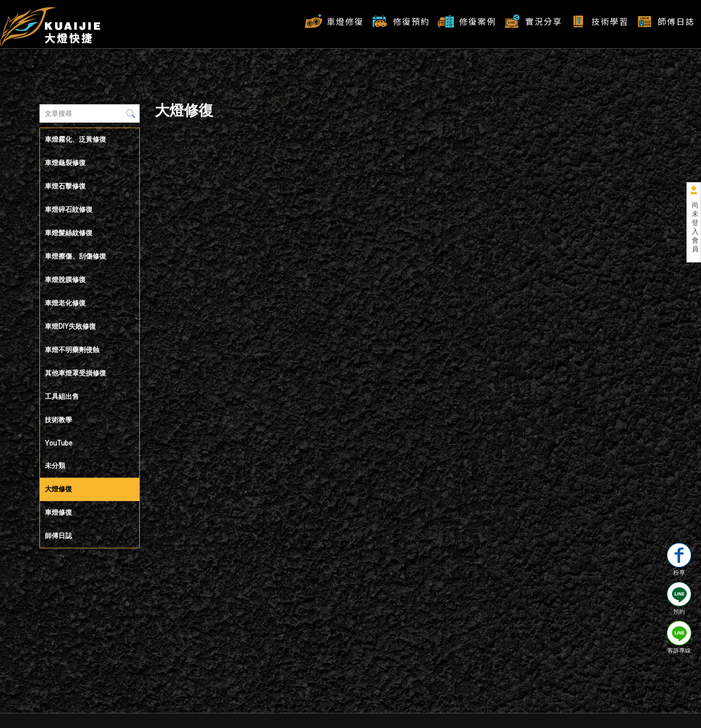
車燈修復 (345, 21)
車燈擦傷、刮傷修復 (75, 256)
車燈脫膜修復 (65, 280)
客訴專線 (679, 637)
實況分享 (544, 21)
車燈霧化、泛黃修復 (75, 139)
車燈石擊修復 (65, 186)
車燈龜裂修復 (65, 163)
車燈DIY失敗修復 (70, 326)
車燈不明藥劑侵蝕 (72, 350)
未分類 (55, 466)
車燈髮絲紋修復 (69, 233)
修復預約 (411, 21)
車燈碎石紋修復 (69, 209)
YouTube (59, 443)
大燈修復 (58, 489)
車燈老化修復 (65, 303)
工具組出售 (62, 396)
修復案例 (478, 21)
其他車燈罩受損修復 (75, 373)
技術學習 (610, 21)
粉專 (679, 560)
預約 (679, 598)
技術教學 (58, 420)
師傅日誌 (676, 21)
